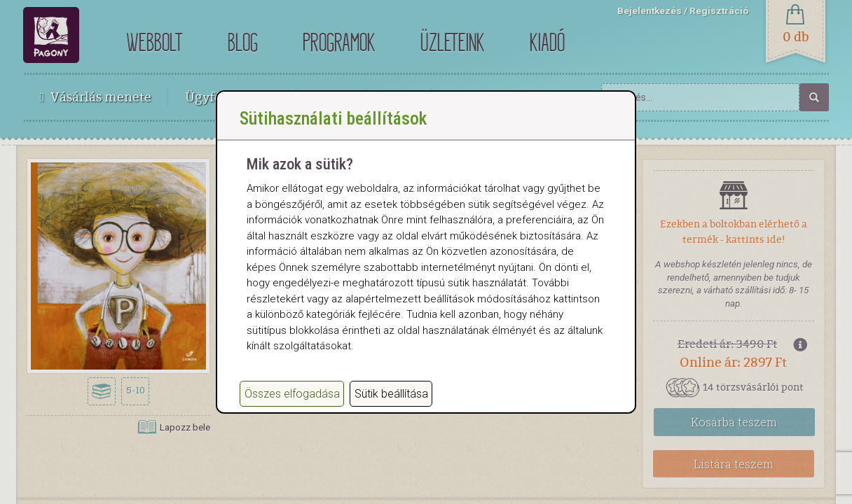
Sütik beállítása (391, 408)
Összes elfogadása (292, 408)
